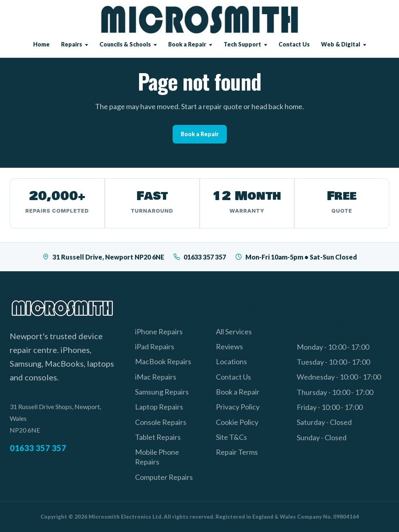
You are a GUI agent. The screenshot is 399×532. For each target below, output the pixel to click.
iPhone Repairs (159, 331)
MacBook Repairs (163, 361)
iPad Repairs (155, 346)
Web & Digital (341, 44)
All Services (234, 331)
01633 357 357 (199, 257)
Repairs (72, 44)
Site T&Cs (231, 437)
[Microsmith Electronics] (199, 20)
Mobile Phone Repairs (157, 457)
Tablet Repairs (158, 437)
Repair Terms (237, 452)
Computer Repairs (164, 477)
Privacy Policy (238, 407)
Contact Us (294, 44)
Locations (231, 361)
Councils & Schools (125, 44)
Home (41, 44)
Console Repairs (161, 422)
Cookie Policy (237, 422)
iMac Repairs (156, 377)
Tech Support (242, 44)
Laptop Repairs (159, 407)
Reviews (229, 346)
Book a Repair (187, 44)
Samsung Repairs (162, 392)
